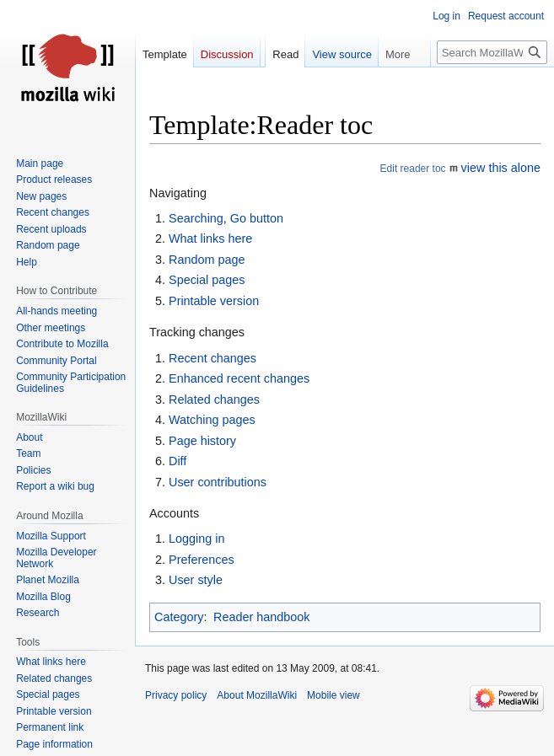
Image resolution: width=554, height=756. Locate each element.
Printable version (214, 301)
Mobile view (333, 695)
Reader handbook (261, 617)
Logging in (196, 539)
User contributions (218, 482)
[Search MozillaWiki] (492, 52)
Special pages (207, 280)
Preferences (202, 560)
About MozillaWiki (257, 695)
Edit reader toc (413, 169)
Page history (202, 441)
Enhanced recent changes (239, 378)
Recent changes (212, 358)
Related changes (214, 399)
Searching (196, 218)
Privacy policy (176, 695)
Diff (177, 461)
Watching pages (212, 420)
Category (179, 617)
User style (196, 580)
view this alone (501, 168)
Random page (207, 260)
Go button (257, 218)
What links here (210, 239)
